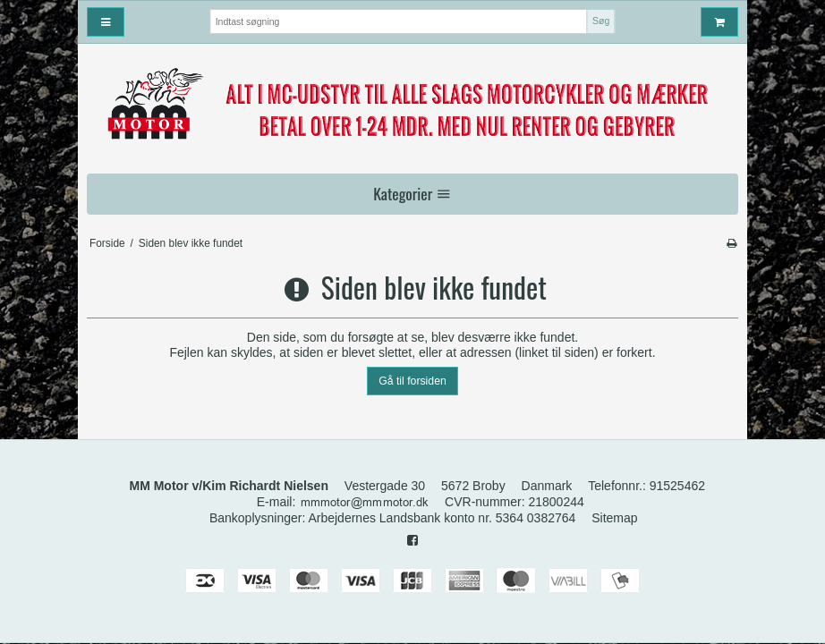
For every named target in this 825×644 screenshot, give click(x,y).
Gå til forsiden (412, 381)
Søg (601, 21)
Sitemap (614, 518)
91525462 (677, 486)
